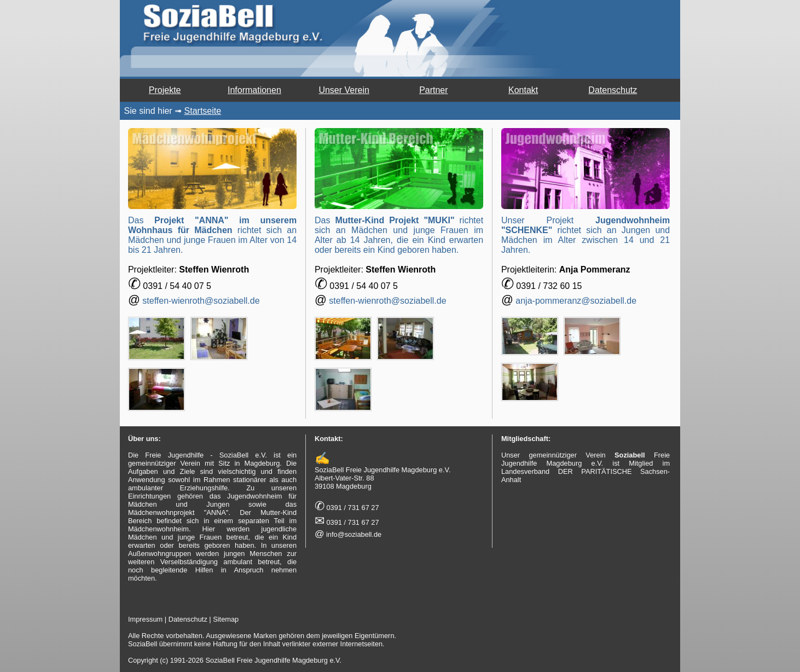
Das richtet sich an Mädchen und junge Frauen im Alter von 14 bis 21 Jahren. (212, 235)
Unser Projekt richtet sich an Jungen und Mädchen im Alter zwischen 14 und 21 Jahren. (585, 235)
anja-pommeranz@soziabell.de (576, 301)
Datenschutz (613, 90)
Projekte (165, 90)
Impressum (145, 619)
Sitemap (226, 619)
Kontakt (523, 90)
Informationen (254, 90)
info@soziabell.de (354, 534)
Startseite (203, 111)
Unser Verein (344, 90)
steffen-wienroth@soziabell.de (201, 301)
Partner (433, 90)
